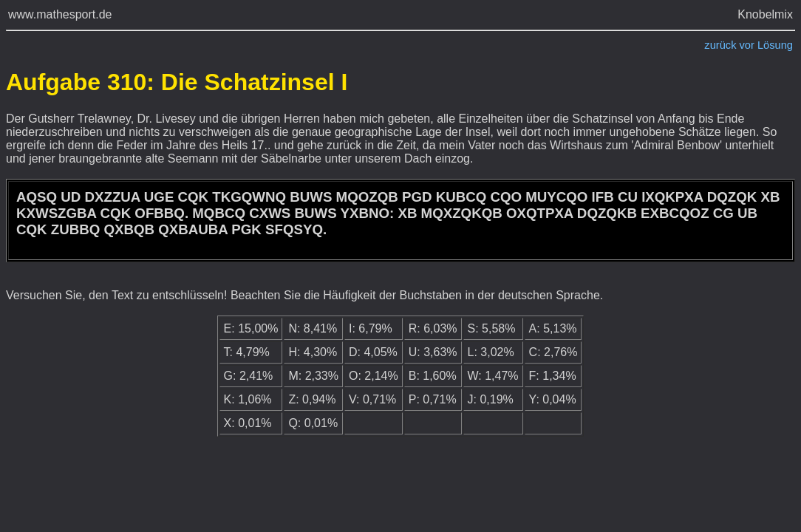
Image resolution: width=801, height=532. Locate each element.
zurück (720, 45)
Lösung (775, 45)
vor (747, 45)
